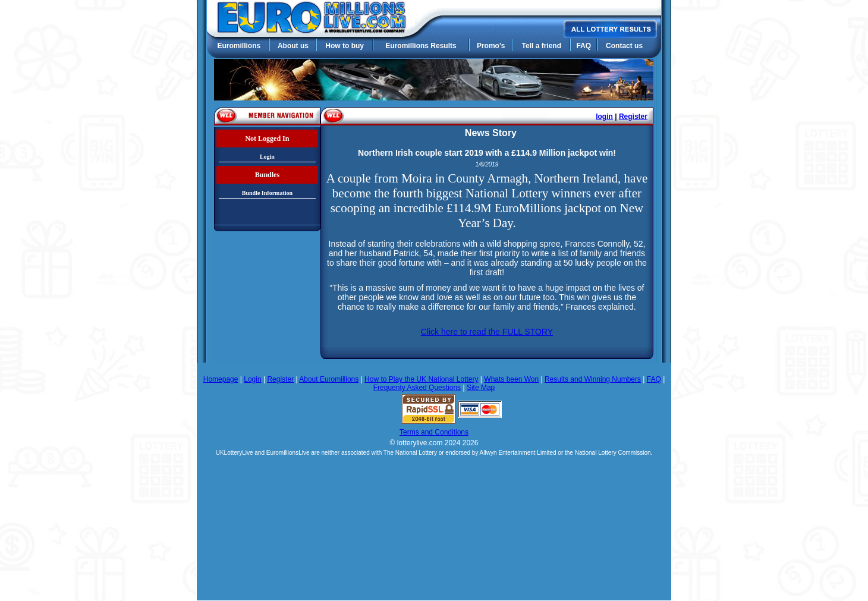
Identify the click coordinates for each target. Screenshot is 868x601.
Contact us (624, 46)
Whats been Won (511, 379)
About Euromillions (329, 379)
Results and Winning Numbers (593, 379)
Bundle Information (267, 193)
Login (267, 157)
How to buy (345, 46)
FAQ (584, 46)
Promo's (491, 46)
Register (633, 117)
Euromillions (239, 46)
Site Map (481, 388)
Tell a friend (542, 46)
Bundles (267, 175)
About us (293, 46)
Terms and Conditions (434, 432)
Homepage (221, 379)
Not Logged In (267, 139)
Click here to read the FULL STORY (487, 332)
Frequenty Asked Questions (417, 388)
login (604, 117)
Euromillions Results (421, 46)
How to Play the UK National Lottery (421, 379)
